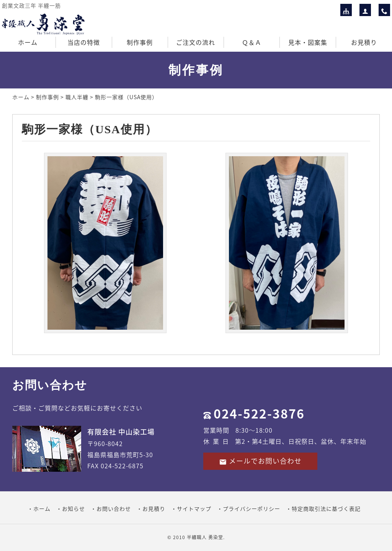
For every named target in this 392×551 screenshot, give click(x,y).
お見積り (364, 42)
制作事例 (140, 42)
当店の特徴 (84, 42)
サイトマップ (194, 508)
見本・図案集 (308, 42)
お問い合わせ (114, 508)
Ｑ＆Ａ (252, 42)
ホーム (28, 42)
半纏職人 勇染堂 (205, 537)
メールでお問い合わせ (260, 461)
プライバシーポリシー (252, 508)
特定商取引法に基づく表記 (326, 508)
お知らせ (73, 508)
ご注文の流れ (196, 42)
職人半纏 (77, 97)
